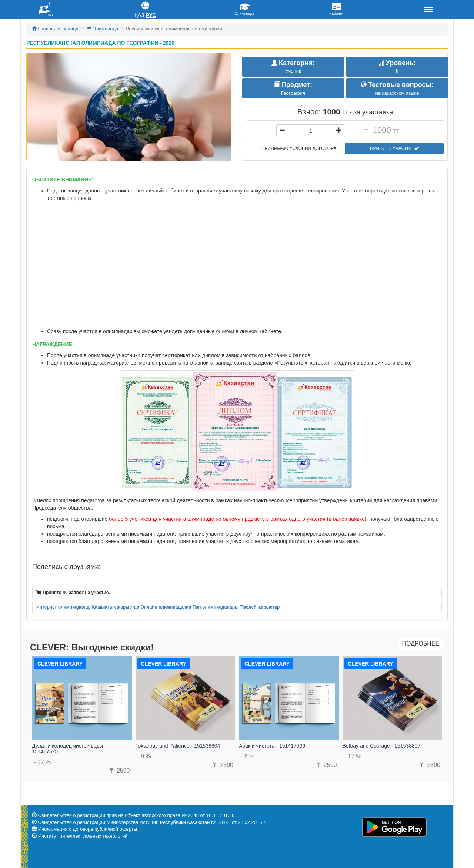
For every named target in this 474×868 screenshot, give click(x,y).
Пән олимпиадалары (216, 607)
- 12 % (42, 762)
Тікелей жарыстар (260, 607)
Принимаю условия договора (296, 148)
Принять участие (394, 148)
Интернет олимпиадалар (64, 607)
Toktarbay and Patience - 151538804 (178, 746)
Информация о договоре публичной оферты (88, 829)
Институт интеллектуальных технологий (83, 836)
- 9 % (144, 756)
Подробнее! (421, 644)
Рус (151, 15)
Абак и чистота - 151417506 (272, 746)
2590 (118, 770)
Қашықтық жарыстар (116, 607)
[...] (311, 131)
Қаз (139, 15)
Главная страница (55, 29)
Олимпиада (102, 29)
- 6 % (248, 756)
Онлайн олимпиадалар (166, 607)
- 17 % (353, 756)
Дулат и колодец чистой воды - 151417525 (69, 749)
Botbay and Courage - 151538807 (382, 746)
